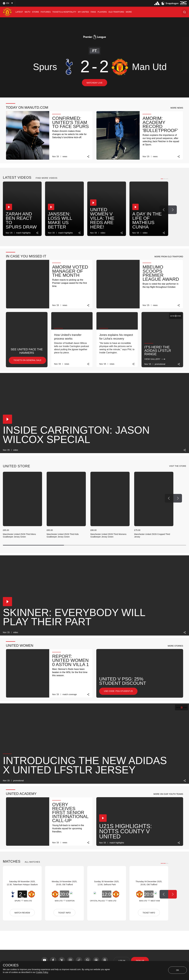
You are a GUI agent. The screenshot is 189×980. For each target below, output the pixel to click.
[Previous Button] (164, 210)
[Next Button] (172, 210)
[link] (88, 157)
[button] (184, 12)
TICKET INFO (65, 913)
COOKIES (11, 965)
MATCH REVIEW (22, 913)
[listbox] (7, 3)
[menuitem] (19, 12)
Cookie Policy (42, 972)
